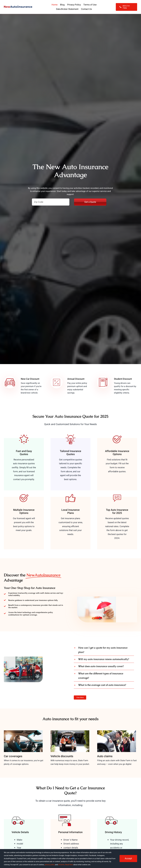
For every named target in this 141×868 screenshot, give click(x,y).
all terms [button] (61, 865)
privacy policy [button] (50, 865)
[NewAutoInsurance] (18, 7)
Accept (128, 859)
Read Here (69, 865)
